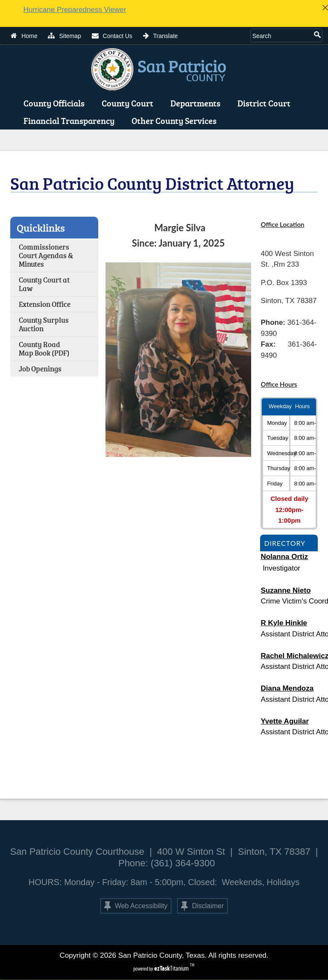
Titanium (172, 968)
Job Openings (40, 369)
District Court (266, 103)
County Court (129, 103)
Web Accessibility (136, 906)
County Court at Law (44, 284)
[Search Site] (281, 35)
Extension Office (45, 304)
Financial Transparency (71, 121)
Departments (197, 103)
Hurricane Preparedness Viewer (75, 10)
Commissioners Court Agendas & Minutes (46, 255)
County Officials (56, 103)
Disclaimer (202, 906)
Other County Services (176, 121)
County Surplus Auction (44, 324)
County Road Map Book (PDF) (44, 349)
